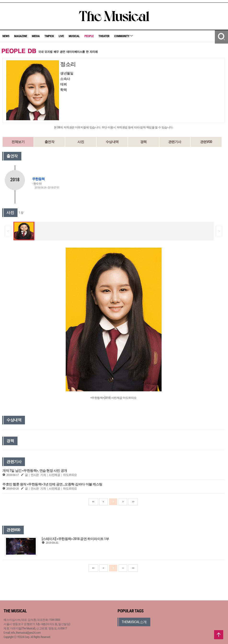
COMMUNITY (123, 36)
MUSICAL (74, 36)
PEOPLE (89, 36)
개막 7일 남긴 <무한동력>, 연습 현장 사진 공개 (35, 471)
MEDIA (36, 36)
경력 (143, 142)
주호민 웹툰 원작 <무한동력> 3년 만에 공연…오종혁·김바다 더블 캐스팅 (52, 484)
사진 (81, 142)
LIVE (61, 36)
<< (93, 502)
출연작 (50, 142)
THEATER (104, 36)
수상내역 (112, 142)
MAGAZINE (21, 36)
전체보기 (18, 142)
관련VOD (206, 142)
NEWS (6, 36)
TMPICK (49, 36)
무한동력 (38, 179)
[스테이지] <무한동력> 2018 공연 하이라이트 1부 (75, 539)
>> (133, 502)
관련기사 (175, 142)
